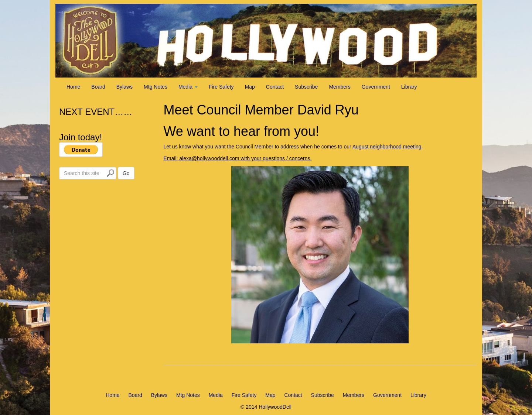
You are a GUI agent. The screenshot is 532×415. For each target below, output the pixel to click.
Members (340, 87)
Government (376, 87)
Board (98, 87)
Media (188, 87)
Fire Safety (221, 87)
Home (73, 87)
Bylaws (125, 87)
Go (126, 173)
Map (250, 87)
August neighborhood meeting (387, 147)
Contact (275, 87)
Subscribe (306, 87)
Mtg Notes (156, 87)
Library (409, 87)
